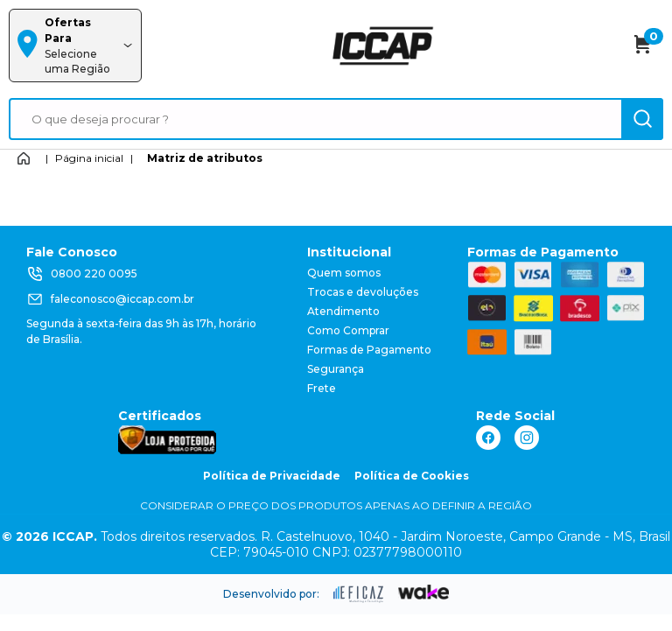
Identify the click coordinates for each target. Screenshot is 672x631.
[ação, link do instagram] (527, 438)
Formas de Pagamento (369, 350)
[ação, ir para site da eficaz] (359, 594)
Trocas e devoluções (363, 292)
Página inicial (89, 158)
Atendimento (343, 311)
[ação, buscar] (642, 119)
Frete (322, 388)
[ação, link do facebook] (488, 438)
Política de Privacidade (272, 476)
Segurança (336, 369)
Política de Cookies (412, 476)
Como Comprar (348, 330)
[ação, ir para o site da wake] (424, 592)
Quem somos (344, 273)
